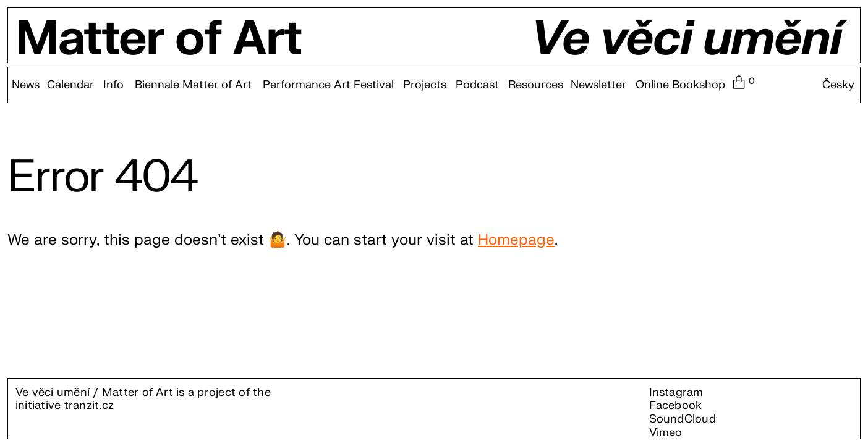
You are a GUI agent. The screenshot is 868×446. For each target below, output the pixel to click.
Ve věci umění (686, 39)
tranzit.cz (89, 406)
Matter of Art (159, 39)
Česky (838, 85)
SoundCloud (683, 419)
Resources (536, 85)
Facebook (676, 406)
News (26, 85)
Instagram (676, 393)
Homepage (516, 240)
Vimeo (666, 433)
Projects (425, 85)
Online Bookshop (680, 85)
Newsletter (598, 85)
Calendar (70, 85)
